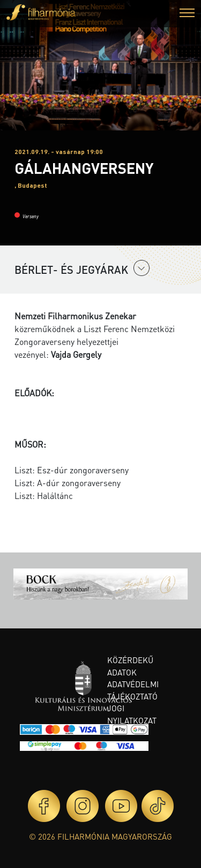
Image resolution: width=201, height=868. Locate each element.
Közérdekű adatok (130, 666)
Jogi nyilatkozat (132, 714)
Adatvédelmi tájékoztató (133, 690)
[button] (187, 14)
